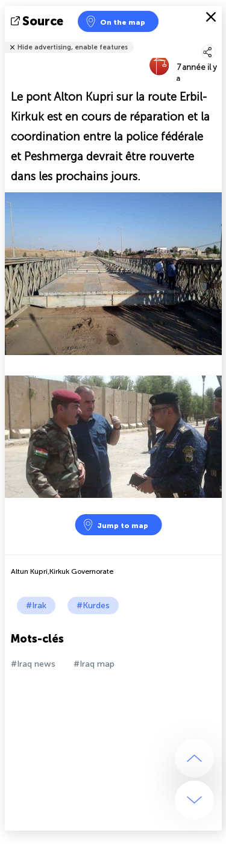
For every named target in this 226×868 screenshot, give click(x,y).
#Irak (36, 605)
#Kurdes (93, 605)
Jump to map (115, 525)
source (38, 21)
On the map (115, 21)
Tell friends (217, 39)
